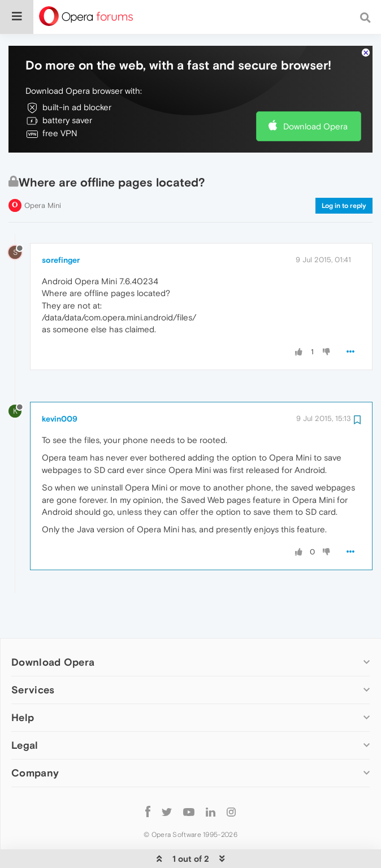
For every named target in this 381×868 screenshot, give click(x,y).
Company (35, 738)
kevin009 (60, 384)
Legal (25, 711)
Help (23, 683)
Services (33, 655)
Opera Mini (43, 171)
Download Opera (315, 92)
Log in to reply (344, 171)
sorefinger (61, 225)
